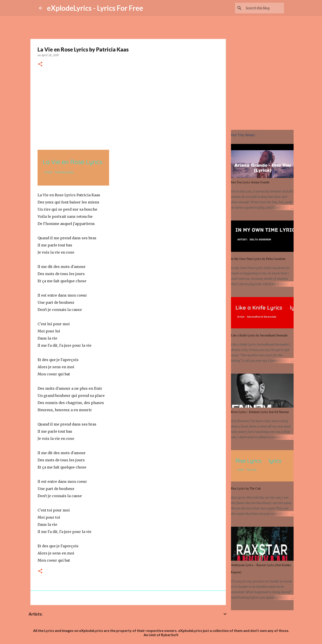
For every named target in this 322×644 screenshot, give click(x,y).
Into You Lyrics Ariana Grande (250, 182)
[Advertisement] (128, 108)
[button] (40, 64)
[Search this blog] (261, 8)
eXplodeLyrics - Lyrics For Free (95, 8)
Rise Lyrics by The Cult (246, 489)
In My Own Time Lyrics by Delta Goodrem (258, 259)
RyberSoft (170, 635)
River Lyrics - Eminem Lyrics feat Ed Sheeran (260, 412)
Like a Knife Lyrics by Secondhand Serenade (259, 335)
